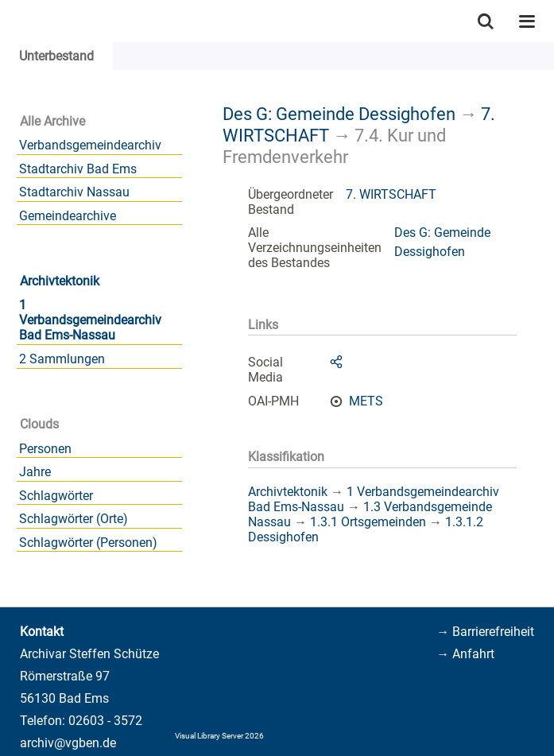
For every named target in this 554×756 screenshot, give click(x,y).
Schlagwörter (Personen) (88, 543)
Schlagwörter (56, 496)
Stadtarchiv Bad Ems (78, 169)
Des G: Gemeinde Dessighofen (339, 114)
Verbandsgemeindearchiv (90, 145)
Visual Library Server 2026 (219, 736)
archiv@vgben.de (68, 743)
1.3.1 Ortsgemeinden (368, 522)
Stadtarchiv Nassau (74, 192)
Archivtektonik (60, 281)
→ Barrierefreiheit (485, 632)
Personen (45, 449)
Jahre (35, 472)
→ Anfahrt (465, 654)
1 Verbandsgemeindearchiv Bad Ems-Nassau (90, 320)
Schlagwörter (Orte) (74, 519)
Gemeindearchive (68, 216)
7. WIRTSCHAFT (391, 194)
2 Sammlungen (62, 359)
